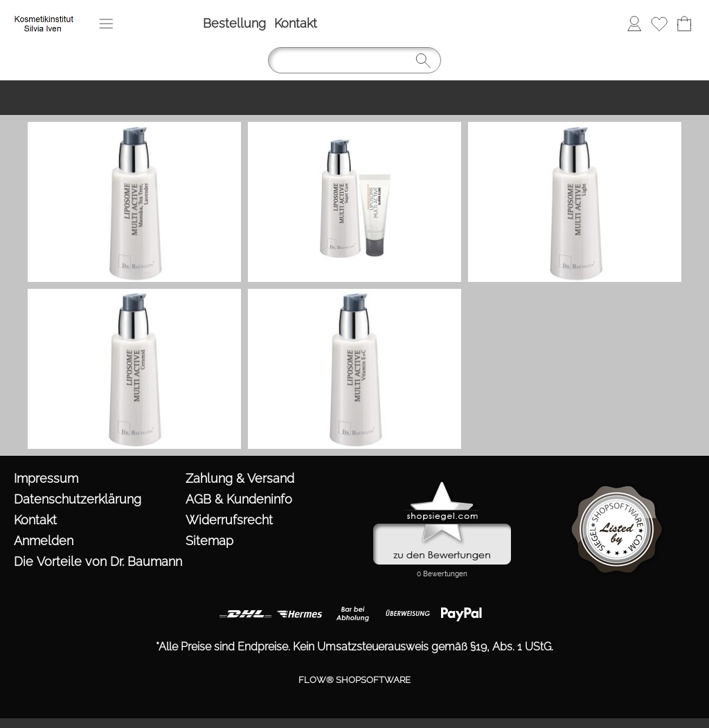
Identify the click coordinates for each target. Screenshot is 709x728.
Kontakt (296, 23)
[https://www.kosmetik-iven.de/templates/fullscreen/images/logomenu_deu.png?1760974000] (46, 15)
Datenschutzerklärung (78, 499)
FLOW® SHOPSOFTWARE (354, 680)
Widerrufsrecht (229, 520)
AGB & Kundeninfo (239, 499)
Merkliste (659, 23)
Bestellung (234, 23)
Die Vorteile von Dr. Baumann (97, 561)
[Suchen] (354, 60)
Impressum (46, 478)
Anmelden (634, 23)
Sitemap (209, 541)
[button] (106, 24)
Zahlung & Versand (240, 478)
